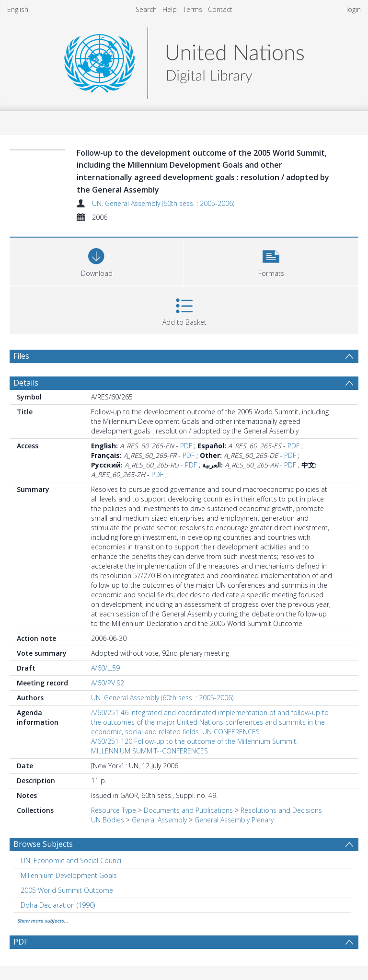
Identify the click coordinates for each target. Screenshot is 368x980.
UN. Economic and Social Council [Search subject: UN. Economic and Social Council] (72, 860)
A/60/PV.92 (108, 683)
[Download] (97, 260)
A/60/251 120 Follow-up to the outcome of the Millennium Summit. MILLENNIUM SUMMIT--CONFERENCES (194, 746)
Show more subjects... (43, 921)
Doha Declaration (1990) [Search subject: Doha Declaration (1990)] (58, 905)
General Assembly (159, 820)
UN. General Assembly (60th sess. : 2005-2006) (163, 203)
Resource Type (114, 810)
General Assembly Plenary (234, 820)
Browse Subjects (43, 844)
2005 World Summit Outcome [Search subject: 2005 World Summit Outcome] (67, 890)
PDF (186, 446)
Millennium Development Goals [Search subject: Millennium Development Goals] (69, 875)
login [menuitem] (354, 9)
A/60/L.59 (105, 668)
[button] (271, 260)
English (18, 9)
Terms (193, 9)
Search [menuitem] (146, 9)
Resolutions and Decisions (281, 810)
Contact (220, 9)
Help (170, 9)
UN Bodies (108, 820)
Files (21, 356)
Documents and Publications (188, 810)
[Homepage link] (184, 61)
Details (26, 383)
